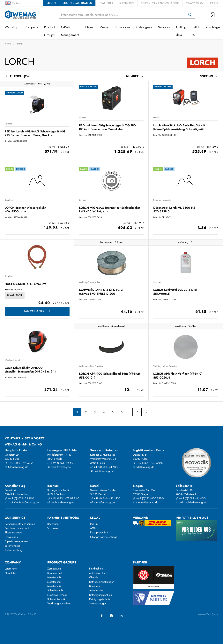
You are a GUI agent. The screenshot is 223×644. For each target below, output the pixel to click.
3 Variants (15, 295)
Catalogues (144, 27)
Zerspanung (54, 569)
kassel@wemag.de (102, 502)
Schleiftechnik (55, 590)
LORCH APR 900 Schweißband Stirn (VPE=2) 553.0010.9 (109, 376)
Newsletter (106, 3)
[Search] (190, 15)
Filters (17, 76)
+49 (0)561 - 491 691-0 (105, 498)
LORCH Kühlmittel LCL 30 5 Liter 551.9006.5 (175, 292)
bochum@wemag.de (61, 502)
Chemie (94, 577)
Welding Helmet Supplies (91, 366)
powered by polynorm (208, 614)
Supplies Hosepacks (162, 200)
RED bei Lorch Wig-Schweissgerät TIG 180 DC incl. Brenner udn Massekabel (107, 127)
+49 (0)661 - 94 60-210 (148, 463)
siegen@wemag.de (145, 502)
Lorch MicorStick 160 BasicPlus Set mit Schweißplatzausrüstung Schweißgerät (179, 127)
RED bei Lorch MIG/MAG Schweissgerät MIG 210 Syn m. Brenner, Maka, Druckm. (35, 133)
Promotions (122, 27)
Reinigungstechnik (100, 599)
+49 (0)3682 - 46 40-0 (191, 498)
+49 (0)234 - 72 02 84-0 (63, 498)
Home (8, 44)
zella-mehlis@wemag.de (191, 502)
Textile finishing (14, 550)
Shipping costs (13, 532)
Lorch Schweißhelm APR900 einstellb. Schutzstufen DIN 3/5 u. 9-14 (31, 370)
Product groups (62, 562)
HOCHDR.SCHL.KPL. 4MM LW (25, 284)
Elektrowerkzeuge (57, 595)
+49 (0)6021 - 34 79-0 (19, 498)
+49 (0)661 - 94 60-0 (19, 463)
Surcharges (127, 3)
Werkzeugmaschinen (59, 603)
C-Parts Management (70, 31)
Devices (8, 124)
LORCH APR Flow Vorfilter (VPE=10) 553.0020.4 (178, 376)
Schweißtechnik (56, 599)
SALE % (196, 31)
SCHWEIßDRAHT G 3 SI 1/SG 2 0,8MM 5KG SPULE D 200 (101, 292)
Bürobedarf (96, 586)
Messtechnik (54, 577)
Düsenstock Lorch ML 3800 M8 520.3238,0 (174, 210)
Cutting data (181, 31)
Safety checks (12, 546)
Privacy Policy (194, 3)
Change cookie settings (104, 537)
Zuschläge (213, 27)
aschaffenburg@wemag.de (22, 502)
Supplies (9, 200)
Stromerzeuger (98, 603)
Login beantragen (77, 3)
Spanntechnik (55, 573)
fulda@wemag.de (16, 467)
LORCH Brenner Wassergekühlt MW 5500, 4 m (25, 210)
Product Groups (49, 31)
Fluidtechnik (96, 569)
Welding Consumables (89, 282)
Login (51, 3)
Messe (104, 27)
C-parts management (16, 541)
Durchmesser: (30, 84)
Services (164, 27)
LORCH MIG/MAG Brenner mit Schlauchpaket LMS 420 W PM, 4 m (110, 210)
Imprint (214, 3)
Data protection (99, 532)
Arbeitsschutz (97, 590)
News (89, 27)
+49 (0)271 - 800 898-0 (148, 498)
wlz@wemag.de (144, 467)
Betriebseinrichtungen (102, 582)
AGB (93, 528)
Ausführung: (183, 242)
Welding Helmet (12, 360)
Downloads (11, 537)
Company (31, 27)
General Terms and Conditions (160, 3)
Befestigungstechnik (100, 595)
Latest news (11, 569)
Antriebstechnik (98, 573)
